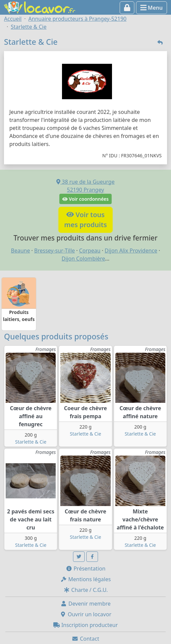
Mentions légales (86, 579)
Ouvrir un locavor (85, 614)
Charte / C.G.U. (86, 590)
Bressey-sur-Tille (55, 251)
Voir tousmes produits (85, 220)
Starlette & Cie (31, 442)
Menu (151, 8)
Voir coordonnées (85, 199)
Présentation (86, 569)
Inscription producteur (86, 625)
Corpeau (90, 251)
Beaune (20, 251)
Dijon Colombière (83, 259)
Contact (85, 639)
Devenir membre (85, 604)
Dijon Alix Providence (131, 251)
